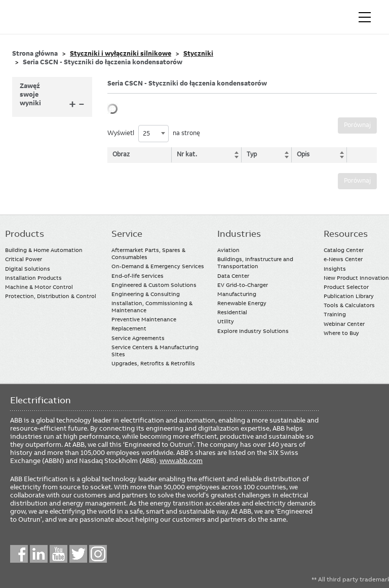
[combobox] (153, 134)
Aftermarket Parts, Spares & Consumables (148, 254)
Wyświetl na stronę (154, 134)
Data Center (233, 276)
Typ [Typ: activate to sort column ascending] (252, 154)
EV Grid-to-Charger (243, 285)
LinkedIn (39, 554)
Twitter (78, 554)
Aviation (228, 250)
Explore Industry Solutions (253, 331)
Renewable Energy (242, 303)
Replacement (129, 328)
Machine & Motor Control (39, 287)
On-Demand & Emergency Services (158, 266)
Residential (232, 312)
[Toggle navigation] (365, 17)
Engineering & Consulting (146, 294)
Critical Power (24, 259)
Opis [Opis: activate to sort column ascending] (303, 154)
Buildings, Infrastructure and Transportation (255, 263)
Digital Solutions (28, 269)
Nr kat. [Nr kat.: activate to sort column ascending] (187, 154)
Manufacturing (237, 294)
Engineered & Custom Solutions (154, 285)
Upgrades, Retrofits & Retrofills (153, 363)
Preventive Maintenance (144, 319)
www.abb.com (181, 460)
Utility (226, 321)
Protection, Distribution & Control (51, 296)
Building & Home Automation (44, 250)
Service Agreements (138, 338)
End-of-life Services (138, 276)
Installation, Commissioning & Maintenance (152, 307)
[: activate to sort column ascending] (362, 155)
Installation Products (33, 278)
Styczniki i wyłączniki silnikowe (121, 54)
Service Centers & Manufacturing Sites (155, 351)
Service (127, 234)
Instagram (98, 554)
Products (25, 234)
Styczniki (198, 54)
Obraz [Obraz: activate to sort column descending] (121, 154)
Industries (239, 234)
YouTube (59, 554)
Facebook (19, 554)
